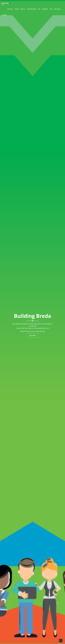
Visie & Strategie (31, 9)
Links (51, 9)
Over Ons (10, 9)
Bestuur (23, 9)
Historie (17, 9)
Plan (39, 9)
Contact (4, 15)
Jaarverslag (57, 9)
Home (4, 9)
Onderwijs (45, 9)
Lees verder (33, 335)
